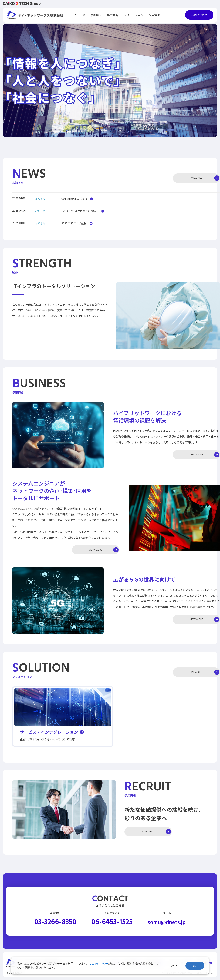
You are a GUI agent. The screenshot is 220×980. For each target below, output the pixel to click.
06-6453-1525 (112, 922)
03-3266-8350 (55, 922)
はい (195, 966)
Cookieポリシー (99, 964)
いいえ (174, 966)
